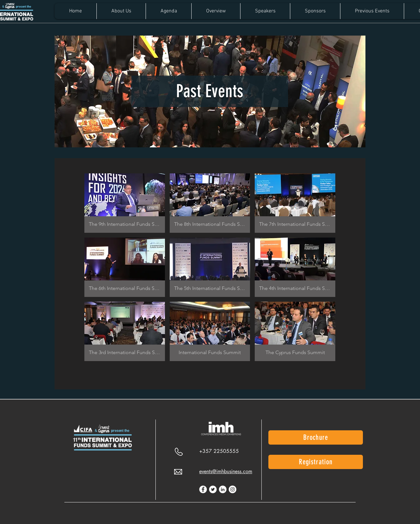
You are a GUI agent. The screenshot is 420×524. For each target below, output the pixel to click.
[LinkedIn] (223, 489)
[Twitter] (213, 489)
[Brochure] (316, 437)
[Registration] (316, 462)
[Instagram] (233, 489)
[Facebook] (203, 489)
